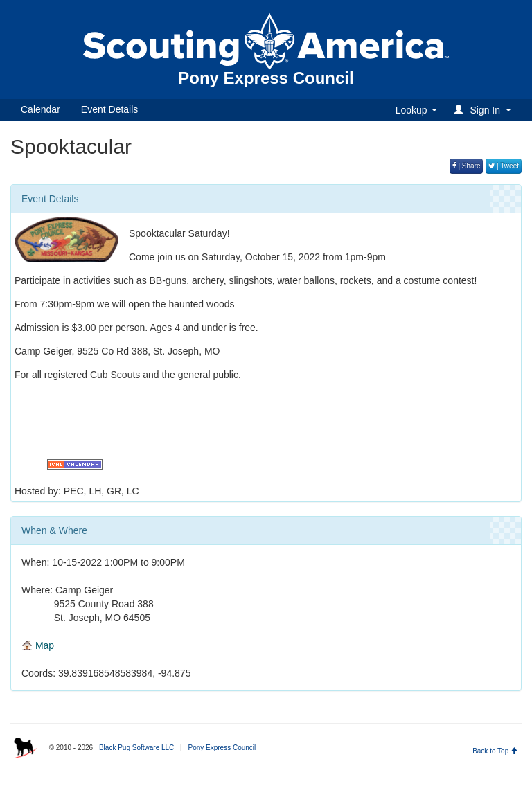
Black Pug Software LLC (136, 748)
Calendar (41, 109)
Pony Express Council (222, 748)
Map (38, 645)
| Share (467, 166)
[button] (485, 110)
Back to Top (495, 751)
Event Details (109, 109)
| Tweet (504, 166)
